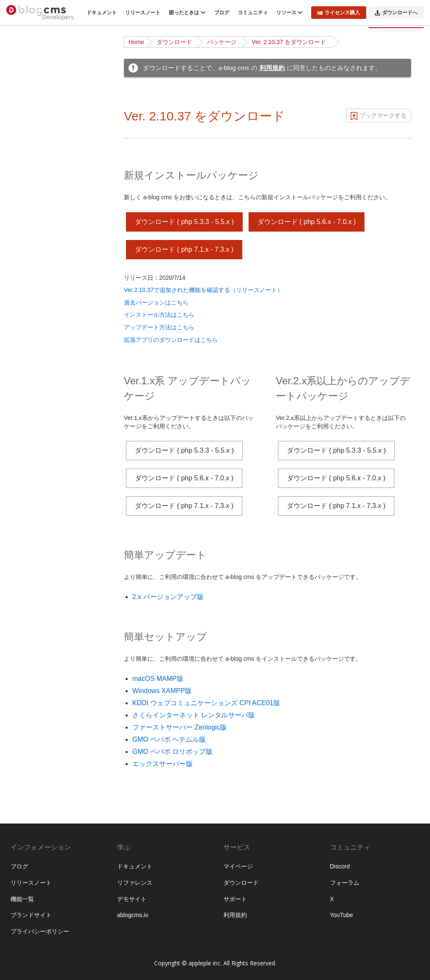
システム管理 (32, 679)
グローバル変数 (35, 834)
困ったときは (185, 13)
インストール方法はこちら (159, 315)
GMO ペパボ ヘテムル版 (169, 739)
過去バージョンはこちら (156, 302)
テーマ (24, 432)
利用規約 (272, 68)
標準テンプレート (38, 445)
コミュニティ (253, 13)
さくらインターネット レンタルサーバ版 (194, 715)
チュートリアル (35, 186)
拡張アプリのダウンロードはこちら (171, 340)
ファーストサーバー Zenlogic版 (180, 727)
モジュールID (32, 341)
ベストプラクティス (41, 238)
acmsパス (28, 873)
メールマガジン (35, 549)
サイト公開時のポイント (47, 251)
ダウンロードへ (396, 13)
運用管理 (26, 692)
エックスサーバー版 (163, 764)
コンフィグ (29, 381)
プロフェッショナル (41, 731)
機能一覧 (26, 95)
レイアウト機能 (35, 601)
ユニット (26, 367)
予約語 (24, 938)
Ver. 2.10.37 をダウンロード (289, 42)
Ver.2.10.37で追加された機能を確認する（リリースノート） (203, 290)
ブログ (222, 13)
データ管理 (29, 666)
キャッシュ (29, 640)
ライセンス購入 (339, 13)
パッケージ (222, 42)
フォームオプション (41, 847)
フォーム (26, 510)
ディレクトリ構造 (38, 173)
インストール (32, 160)
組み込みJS (30, 912)
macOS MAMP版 (158, 679)
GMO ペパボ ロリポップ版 (172, 752)
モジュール (29, 328)
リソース (287, 13)
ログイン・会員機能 (41, 575)
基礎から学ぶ (32, 199)
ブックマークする (383, 115)
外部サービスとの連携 (44, 627)
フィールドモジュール (44, 808)
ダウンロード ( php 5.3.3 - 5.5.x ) (184, 222)
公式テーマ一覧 (35, 212)
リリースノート (143, 13)
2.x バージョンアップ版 (168, 597)
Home (136, 42)
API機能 (25, 614)
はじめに (26, 82)
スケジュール (32, 536)
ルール (24, 394)
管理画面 (26, 705)
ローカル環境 (32, 225)
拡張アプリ (29, 757)
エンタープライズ (38, 744)
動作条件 (26, 108)
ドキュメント (102, 13)
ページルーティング (41, 315)
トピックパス (32, 523)
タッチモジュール (38, 821)
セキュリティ (32, 653)
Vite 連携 (26, 471)
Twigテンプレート (38, 458)
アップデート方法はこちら (159, 327)
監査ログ (26, 718)
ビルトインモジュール (44, 795)
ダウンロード (174, 42)
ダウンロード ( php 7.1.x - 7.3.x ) (184, 249)
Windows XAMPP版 (162, 691)
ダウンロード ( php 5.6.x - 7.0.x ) (307, 222)
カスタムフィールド (41, 354)
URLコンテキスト (38, 302)
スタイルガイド (35, 925)
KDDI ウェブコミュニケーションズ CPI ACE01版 (206, 703)
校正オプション (35, 860)
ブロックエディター (41, 588)
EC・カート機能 (36, 562)
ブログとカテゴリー (41, 289)
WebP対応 (29, 886)
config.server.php (37, 899)
